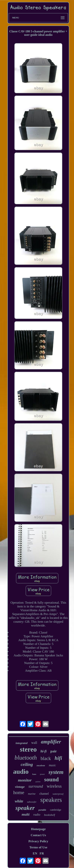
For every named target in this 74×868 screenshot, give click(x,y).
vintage (20, 787)
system (56, 772)
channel (44, 794)
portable (42, 810)
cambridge (55, 810)
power (42, 774)
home (19, 792)
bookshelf (50, 815)
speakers (51, 800)
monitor (25, 780)
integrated (22, 743)
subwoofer (32, 802)
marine (32, 794)
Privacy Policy (38, 841)
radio (37, 815)
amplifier (51, 742)
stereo (28, 749)
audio (21, 772)
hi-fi (43, 751)
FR (42, 853)
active (38, 782)
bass (34, 774)
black (46, 758)
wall (34, 743)
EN (35, 853)
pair (54, 751)
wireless (54, 786)
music (52, 765)
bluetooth (26, 758)
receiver (41, 765)
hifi (58, 758)
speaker (25, 808)
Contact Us (38, 835)
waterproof (58, 794)
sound (52, 779)
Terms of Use (38, 847)
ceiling (27, 764)
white (19, 801)
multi (26, 814)
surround (36, 786)
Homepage (38, 829)
